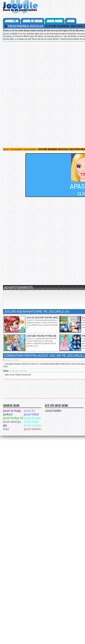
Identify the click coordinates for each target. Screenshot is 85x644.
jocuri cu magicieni (13, 411)
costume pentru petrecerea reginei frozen (51, 336)
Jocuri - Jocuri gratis (12, 149)
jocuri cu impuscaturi (34, 425)
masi (6, 429)
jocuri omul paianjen (13, 422)
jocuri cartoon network (34, 429)
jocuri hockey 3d (13, 418)
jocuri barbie (55, 21)
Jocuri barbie (53, 411)
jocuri (71, 21)
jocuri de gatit (32, 418)
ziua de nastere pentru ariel (42, 318)
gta (5, 425)
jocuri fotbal (31, 414)
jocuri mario (31, 422)
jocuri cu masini (32, 21)
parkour (8, 414)
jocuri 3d (29, 411)
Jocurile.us (12, 21)
